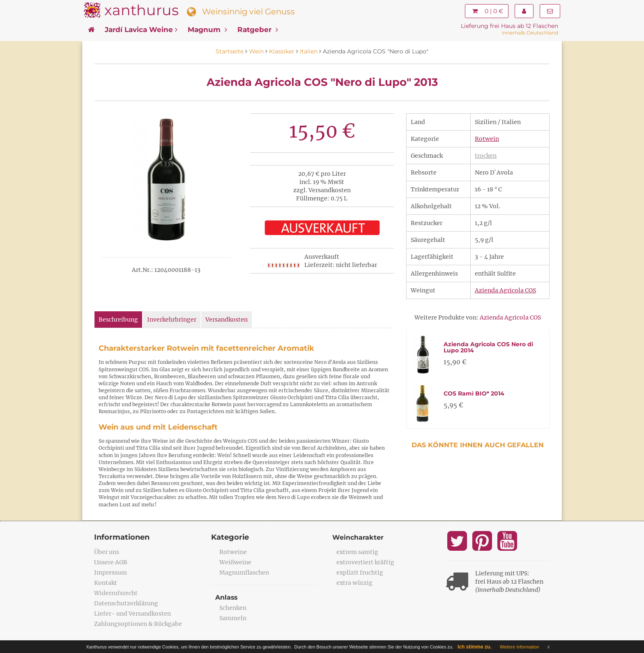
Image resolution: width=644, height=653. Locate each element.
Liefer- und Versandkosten (132, 614)
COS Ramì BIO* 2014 (474, 393)
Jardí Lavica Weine (141, 30)
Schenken (233, 608)
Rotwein (487, 139)
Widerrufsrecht (116, 593)
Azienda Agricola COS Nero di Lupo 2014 (488, 347)
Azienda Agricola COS (505, 290)
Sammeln (233, 618)
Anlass (227, 597)
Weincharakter (358, 537)
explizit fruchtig (360, 573)
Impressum (110, 573)
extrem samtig (357, 552)
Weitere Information (520, 647)
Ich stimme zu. (475, 647)
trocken (486, 156)
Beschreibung (118, 320)
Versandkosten (227, 320)
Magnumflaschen (244, 573)
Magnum (207, 30)
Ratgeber (258, 30)
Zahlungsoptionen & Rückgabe (138, 624)
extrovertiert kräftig (365, 562)
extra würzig (354, 583)
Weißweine (235, 562)
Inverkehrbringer (172, 320)
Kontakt (106, 583)
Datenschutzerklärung (126, 603)
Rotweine (233, 552)
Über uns (107, 552)
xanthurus (141, 10)
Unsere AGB (111, 562)
